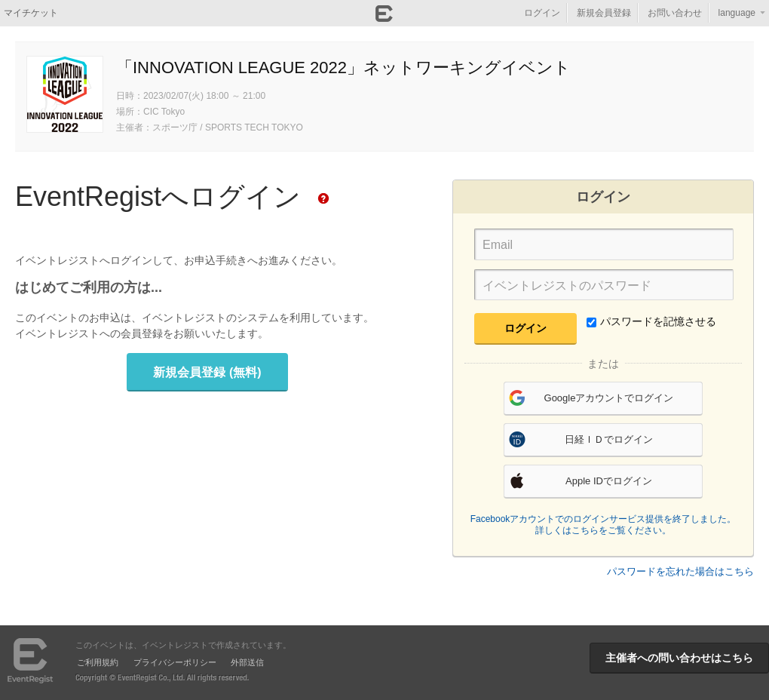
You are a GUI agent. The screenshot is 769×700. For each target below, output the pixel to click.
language (737, 13)
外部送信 (247, 662)
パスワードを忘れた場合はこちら (680, 571)
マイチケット (31, 13)
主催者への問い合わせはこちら (679, 658)
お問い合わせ (675, 13)
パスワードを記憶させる (651, 321)
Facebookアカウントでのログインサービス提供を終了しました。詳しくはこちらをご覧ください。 (604, 525)
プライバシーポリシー (175, 662)
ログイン (542, 13)
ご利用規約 (98, 662)
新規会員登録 (604, 13)
